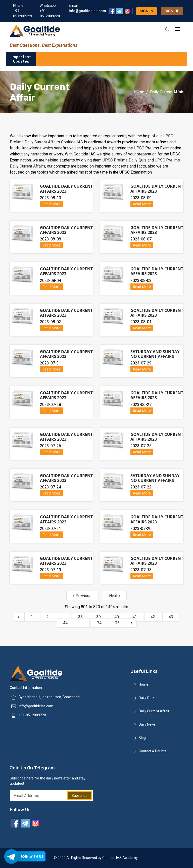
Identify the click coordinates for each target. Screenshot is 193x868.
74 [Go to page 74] (100, 623)
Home (139, 92)
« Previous (83, 596)
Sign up (172, 11)
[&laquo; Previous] (19, 617)
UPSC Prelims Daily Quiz (125, 160)
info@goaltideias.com (36, 706)
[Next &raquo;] (132, 623)
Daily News (147, 724)
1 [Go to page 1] (32, 617)
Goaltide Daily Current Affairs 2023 (66, 189)
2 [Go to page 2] (48, 617)
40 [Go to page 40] (117, 617)
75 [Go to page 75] (118, 623)
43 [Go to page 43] (171, 617)
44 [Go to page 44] (66, 623)
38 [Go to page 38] (81, 617)
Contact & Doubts (153, 751)
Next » (115, 596)
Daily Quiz (147, 698)
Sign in (147, 11)
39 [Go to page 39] (99, 617)
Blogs (143, 738)
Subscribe (80, 796)
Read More (51, 204)
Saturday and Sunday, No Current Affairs (156, 354)
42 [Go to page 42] (153, 617)
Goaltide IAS (72, 142)
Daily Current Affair (154, 711)
